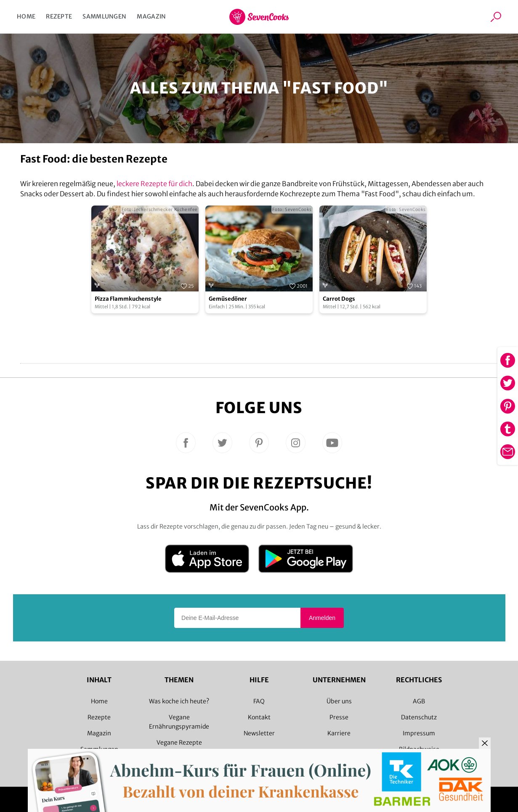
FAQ (259, 701)
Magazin (151, 16)
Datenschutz (419, 717)
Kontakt (259, 717)
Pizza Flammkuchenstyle (128, 299)
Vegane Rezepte (179, 743)
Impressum (419, 733)
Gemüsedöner (228, 299)
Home (26, 16)
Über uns (339, 701)
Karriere (339, 733)
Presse (339, 717)
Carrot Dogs (339, 299)
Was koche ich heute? (179, 701)
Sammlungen (104, 16)
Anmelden (322, 618)
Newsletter (259, 733)
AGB (419, 701)
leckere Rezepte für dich (154, 184)
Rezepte (59, 16)
